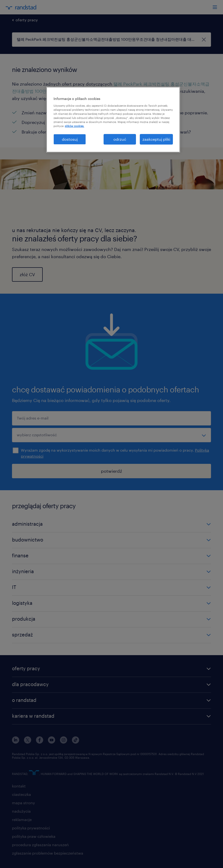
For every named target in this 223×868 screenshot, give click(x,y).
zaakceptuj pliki (156, 139)
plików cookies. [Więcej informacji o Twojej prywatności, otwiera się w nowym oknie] (74, 126)
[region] (113, 120)
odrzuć (120, 139)
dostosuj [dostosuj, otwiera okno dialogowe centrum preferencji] (70, 139)
